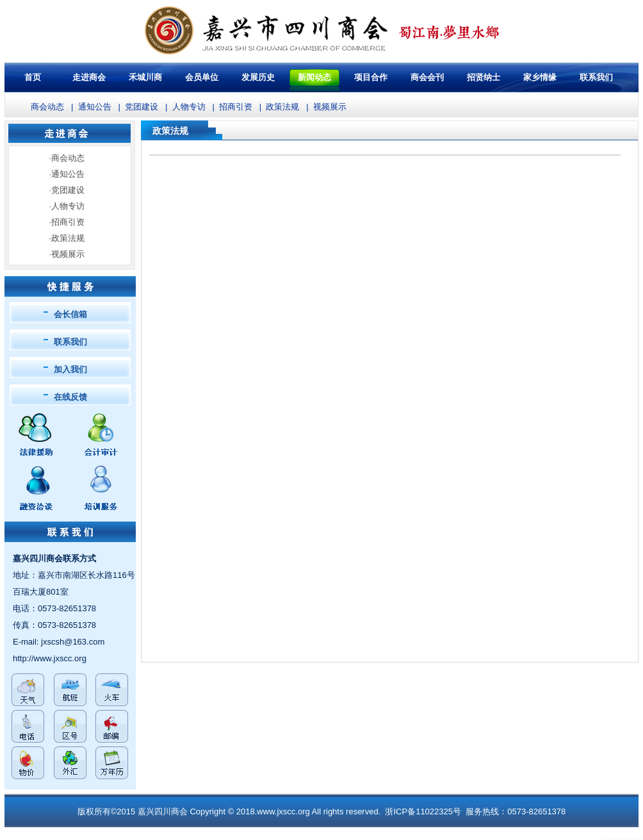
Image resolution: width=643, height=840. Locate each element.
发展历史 (258, 77)
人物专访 (189, 107)
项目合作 (371, 77)
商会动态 (47, 107)
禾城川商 (145, 77)
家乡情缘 (540, 77)
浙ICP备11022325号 (423, 811)
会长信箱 (70, 314)
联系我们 (70, 342)
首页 (33, 77)
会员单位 (202, 77)
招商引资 (236, 107)
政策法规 (282, 107)
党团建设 (142, 107)
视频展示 (330, 107)
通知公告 (95, 107)
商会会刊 (427, 77)
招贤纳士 (484, 77)
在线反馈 (70, 397)
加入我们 (70, 369)
